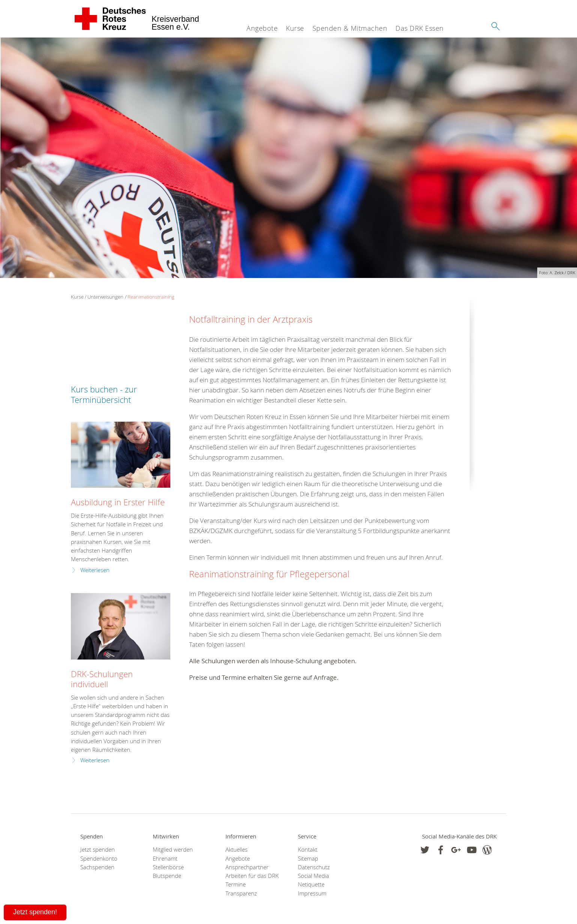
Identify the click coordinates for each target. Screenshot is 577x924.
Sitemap (308, 859)
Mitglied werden (173, 850)
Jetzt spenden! (35, 912)
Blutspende (167, 876)
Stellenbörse (168, 867)
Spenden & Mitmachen (350, 28)
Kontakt (308, 850)
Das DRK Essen (420, 28)
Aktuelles (237, 850)
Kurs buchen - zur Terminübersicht (104, 394)
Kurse (295, 28)
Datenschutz (314, 867)
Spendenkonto (99, 859)
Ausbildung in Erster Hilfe (118, 502)
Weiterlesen (95, 570)
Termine (236, 884)
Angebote (262, 28)
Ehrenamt (165, 859)
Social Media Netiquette (313, 880)
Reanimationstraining (151, 297)
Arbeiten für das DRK (252, 876)
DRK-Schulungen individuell (102, 679)
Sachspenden (97, 867)
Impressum (312, 893)
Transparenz (241, 893)
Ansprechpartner (247, 867)
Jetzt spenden (98, 850)
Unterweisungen (105, 297)
